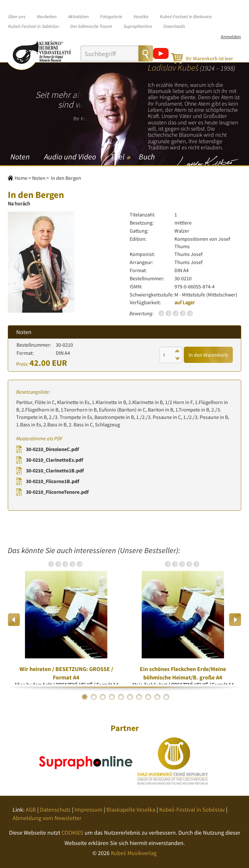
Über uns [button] (17, 17)
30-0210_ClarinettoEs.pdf (54, 460)
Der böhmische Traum (91, 26)
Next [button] (235, 620)
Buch (147, 157)
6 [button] (130, 697)
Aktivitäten (78, 17)
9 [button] (157, 697)
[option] (66, 619)
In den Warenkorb (208, 355)
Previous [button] (14, 620)
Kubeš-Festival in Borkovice (186, 17)
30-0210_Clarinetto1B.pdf (55, 470)
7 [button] (139, 697)
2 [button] (94, 697)
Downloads (174, 26)
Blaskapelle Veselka (131, 810)
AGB (31, 810)
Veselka (141, 17)
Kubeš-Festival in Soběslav (34, 26)
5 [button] (121, 697)
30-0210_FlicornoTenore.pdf (57, 492)
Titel (117, 157)
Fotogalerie (111, 17)
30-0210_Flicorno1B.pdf (53, 481)
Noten (20, 157)
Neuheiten (47, 17)
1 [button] (85, 697)
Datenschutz (55, 810)
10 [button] (166, 697)
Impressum (89, 810)
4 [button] (112, 697)
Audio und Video (70, 157)
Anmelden (231, 37)
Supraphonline (138, 26)
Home (21, 178)
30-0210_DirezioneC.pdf (52, 449)
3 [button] (103, 697)
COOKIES (72, 833)
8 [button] (148, 697)
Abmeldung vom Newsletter (47, 818)
